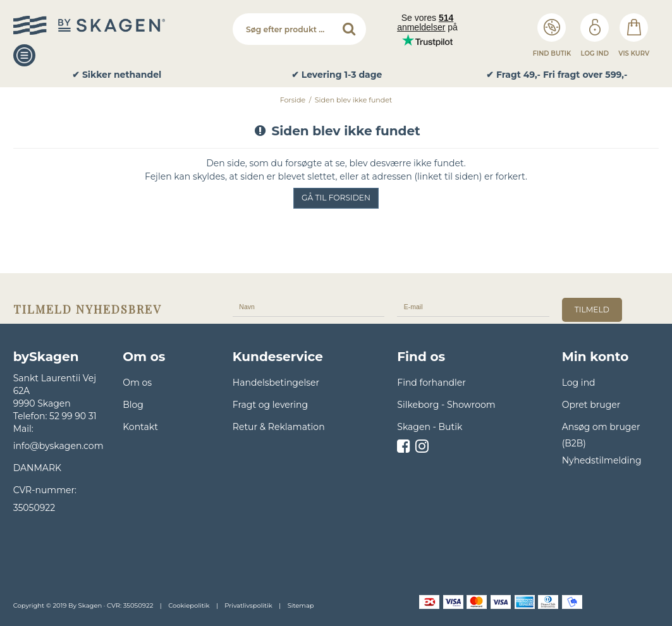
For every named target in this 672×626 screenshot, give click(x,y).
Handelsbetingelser (276, 383)
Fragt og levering (270, 405)
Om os (137, 383)
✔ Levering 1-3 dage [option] (337, 75)
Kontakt (140, 427)
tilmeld (592, 310)
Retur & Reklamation (279, 427)
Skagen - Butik (430, 427)
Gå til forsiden (336, 198)
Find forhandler (431, 383)
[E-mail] (473, 306)
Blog (133, 405)
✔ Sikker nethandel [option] (117, 75)
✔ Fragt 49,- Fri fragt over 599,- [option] (557, 75)
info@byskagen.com (58, 446)
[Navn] (309, 306)
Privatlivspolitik (248, 605)
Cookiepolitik (189, 605)
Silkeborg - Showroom (446, 405)
